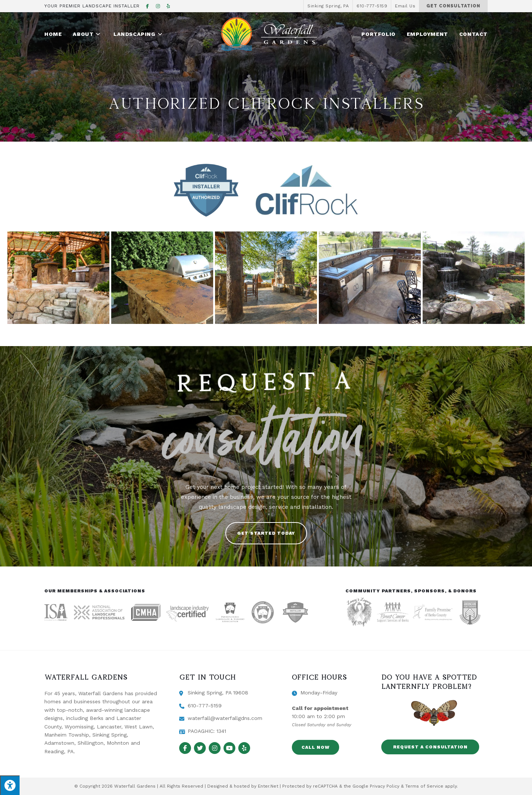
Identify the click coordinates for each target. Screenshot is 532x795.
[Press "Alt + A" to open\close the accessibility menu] (10, 785)
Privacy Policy (385, 786)
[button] (266, 533)
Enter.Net (268, 786)
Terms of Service (424, 786)
